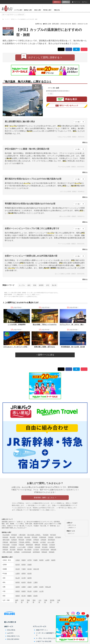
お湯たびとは (72, 525)
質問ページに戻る (45, 355)
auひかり (10, 633)
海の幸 (54, 285)
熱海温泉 (44, 552)
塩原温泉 (14, 540)
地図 (50, 94)
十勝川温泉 (22, 535)
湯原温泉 (52, 547)
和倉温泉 (36, 542)
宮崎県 (46, 601)
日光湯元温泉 (45, 550)
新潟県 (29, 574)
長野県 (24, 574)
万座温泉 (51, 537)
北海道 (18, 560)
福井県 (29, 578)
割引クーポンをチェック (67, 106)
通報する (85, 142)
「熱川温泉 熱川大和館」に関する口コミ (27, 82)
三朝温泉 (30, 547)
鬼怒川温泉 (6, 540)
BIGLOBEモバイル (13, 636)
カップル (22, 285)
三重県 (35, 582)
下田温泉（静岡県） (25, 542)
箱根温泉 (53, 550)
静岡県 (41, 285)
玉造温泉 (37, 547)
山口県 (41, 591)
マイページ (76, 2)
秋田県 (41, 560)
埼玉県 (18, 569)
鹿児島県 (52, 601)
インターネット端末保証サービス (46, 634)
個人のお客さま (10, 622)
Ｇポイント (71, 533)
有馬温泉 (45, 545)
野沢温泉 (21, 540)
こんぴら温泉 (21, 547)
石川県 (24, 578)
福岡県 (17, 601)
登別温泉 (14, 535)
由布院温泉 (36, 552)
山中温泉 (43, 542)
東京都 (29, 569)
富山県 (18, 578)
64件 (57, 88)
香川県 (24, 596)
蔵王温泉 (20, 537)
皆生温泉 (45, 547)
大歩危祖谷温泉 (26, 552)
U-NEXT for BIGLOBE (44, 641)
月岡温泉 (36, 540)
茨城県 (29, 565)
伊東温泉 (5, 542)
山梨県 (18, 574)
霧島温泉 (20, 550)
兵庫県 (35, 587)
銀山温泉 (27, 537)
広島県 (35, 591)
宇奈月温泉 (6, 545)
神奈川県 (36, 569)
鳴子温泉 (53, 535)
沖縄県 (59, 601)
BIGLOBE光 (11, 630)
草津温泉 (35, 537)
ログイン (85, 2)
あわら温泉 (51, 542)
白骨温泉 (29, 540)
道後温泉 (13, 547)
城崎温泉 (37, 545)
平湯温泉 (21, 545)
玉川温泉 (36, 550)
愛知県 (29, 582)
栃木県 (18, 565)
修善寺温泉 (13, 542)
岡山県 (29, 591)
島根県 (24, 591)
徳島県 (18, 596)
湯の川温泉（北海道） (34, 535)
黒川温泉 (13, 550)
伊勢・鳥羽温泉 (7, 552)
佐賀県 (22, 601)
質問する (66, 2)
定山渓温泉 (6, 535)
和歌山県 (48, 587)
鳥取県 (18, 591)
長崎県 (28, 601)
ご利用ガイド (72, 528)
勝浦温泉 (5, 547)
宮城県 (35, 560)
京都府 (24, 587)
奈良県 (41, 587)
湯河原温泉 (51, 540)
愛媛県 (29, 596)
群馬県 (24, 565)
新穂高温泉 (29, 545)
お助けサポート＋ (42, 630)
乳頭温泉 (46, 535)
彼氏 (29, 285)
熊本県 (34, 601)
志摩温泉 (17, 552)
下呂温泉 (14, 545)
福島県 (53, 560)
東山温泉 (13, 537)
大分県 (40, 601)
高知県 (35, 596)
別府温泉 (5, 550)
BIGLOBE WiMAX (13, 639)
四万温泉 (58, 537)
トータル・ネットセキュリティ (46, 638)
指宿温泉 (52, 552)
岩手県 (29, 560)
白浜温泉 (52, 545)
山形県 (47, 560)
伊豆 (48, 285)
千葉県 (24, 569)
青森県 (24, 560)
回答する (57, 2)
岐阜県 (24, 582)
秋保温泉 (5, 537)
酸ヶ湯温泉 (28, 550)
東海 (35, 285)
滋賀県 (18, 587)
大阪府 (29, 587)
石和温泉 (43, 540)
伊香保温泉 (43, 537)
